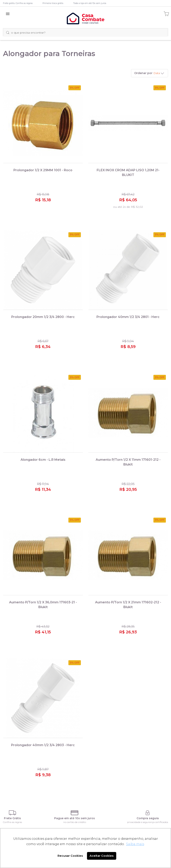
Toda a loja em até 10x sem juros (90, 3)
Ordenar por (143, 73)
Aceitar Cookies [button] (102, 856)
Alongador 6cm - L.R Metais (43, 460)
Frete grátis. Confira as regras (18, 3)
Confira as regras (12, 822)
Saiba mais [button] (135, 844)
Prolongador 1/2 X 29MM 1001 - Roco (43, 170)
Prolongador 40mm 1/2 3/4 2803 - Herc (43, 745)
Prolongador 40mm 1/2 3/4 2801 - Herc (128, 317)
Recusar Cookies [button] (70, 856)
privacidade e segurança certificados (148, 822)
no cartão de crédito (75, 822)
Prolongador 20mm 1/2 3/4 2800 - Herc (43, 317)
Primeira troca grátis (53, 3)
